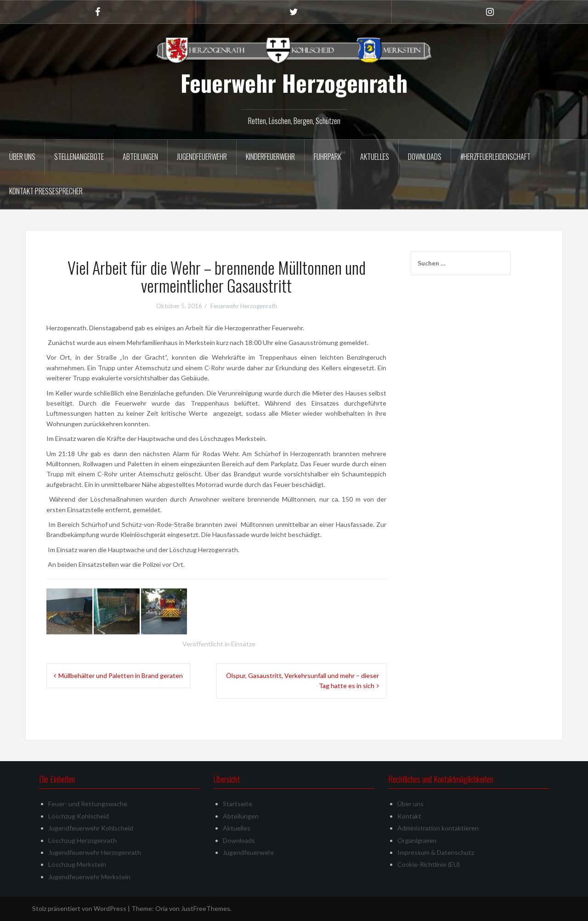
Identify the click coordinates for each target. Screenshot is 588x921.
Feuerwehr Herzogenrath (294, 83)
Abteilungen (140, 157)
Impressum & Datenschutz (436, 852)
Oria (161, 908)
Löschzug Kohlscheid (79, 816)
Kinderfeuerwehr (270, 157)
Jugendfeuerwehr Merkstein (89, 877)
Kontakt (409, 816)
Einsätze (243, 644)
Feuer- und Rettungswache (88, 804)
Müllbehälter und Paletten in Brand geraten (121, 675)
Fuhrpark (328, 157)
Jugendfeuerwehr (202, 157)
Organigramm (417, 840)
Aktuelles (375, 157)
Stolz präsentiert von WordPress (79, 908)
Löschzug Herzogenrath (82, 840)
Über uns (22, 157)
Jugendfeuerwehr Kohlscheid (91, 828)
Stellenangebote (79, 157)
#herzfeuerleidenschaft (495, 157)
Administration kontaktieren (438, 828)
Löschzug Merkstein (77, 864)
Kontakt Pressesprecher (46, 191)
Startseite (237, 804)
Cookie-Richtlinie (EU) (429, 864)
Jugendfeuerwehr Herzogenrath (95, 852)
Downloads (425, 157)
